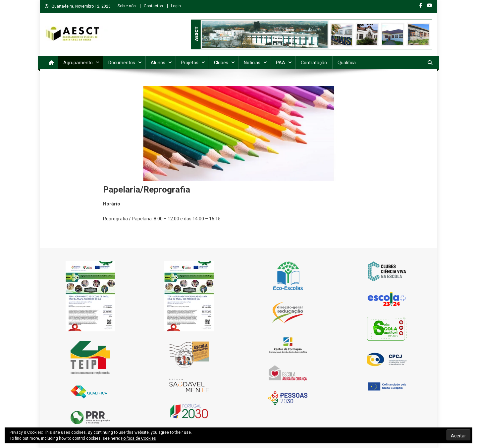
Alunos (158, 63)
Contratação (314, 63)
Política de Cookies (138, 438)
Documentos (122, 63)
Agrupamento (78, 63)
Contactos (153, 6)
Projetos (190, 63)
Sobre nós (127, 6)
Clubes (221, 63)
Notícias (252, 63)
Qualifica (347, 63)
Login (176, 6)
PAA (281, 63)
